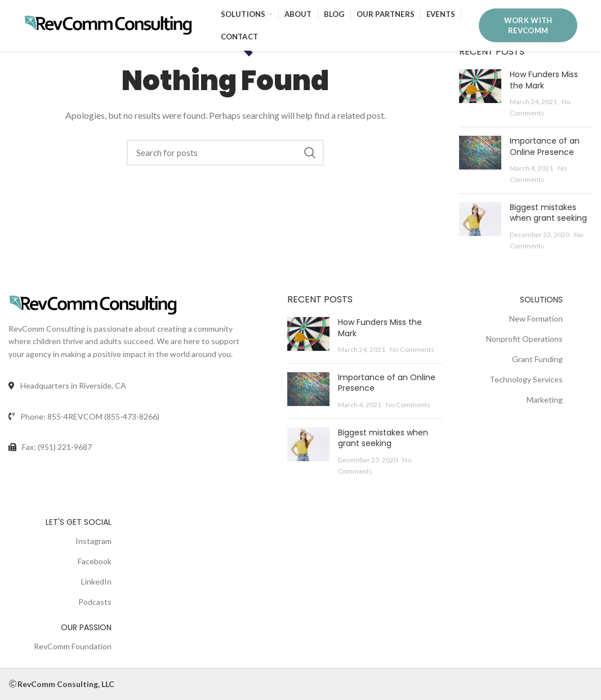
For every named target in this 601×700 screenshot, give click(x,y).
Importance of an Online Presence (545, 146)
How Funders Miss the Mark (544, 80)
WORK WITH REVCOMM (528, 25)
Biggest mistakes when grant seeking (548, 213)
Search (310, 153)
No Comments (412, 349)
